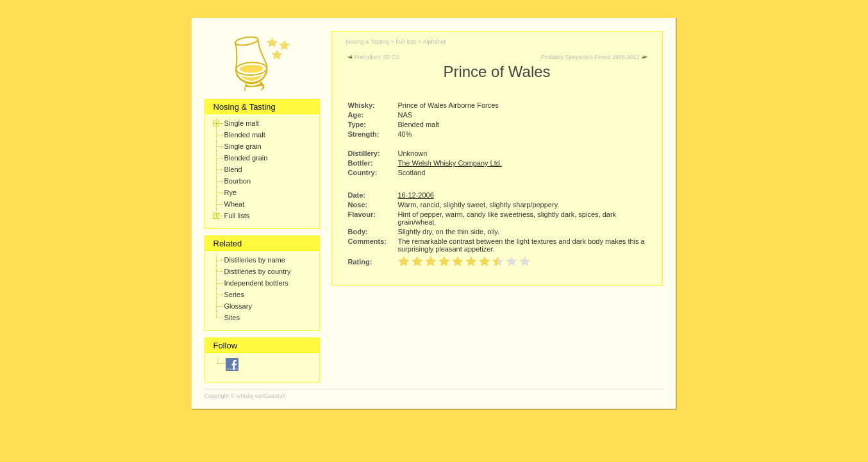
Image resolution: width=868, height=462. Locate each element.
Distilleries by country (258, 271)
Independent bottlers (256, 283)
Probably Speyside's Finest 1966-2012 (595, 57)
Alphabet (434, 42)
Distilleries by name (255, 260)
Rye (231, 193)
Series (234, 295)
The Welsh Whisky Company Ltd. (450, 163)
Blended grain (246, 158)
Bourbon (238, 181)
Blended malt (245, 135)
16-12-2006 (416, 195)
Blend (233, 169)
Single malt (242, 123)
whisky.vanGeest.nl (261, 396)
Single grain (243, 146)
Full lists (237, 216)
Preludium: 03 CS (373, 57)
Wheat (235, 204)
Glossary (238, 306)
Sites (232, 318)
